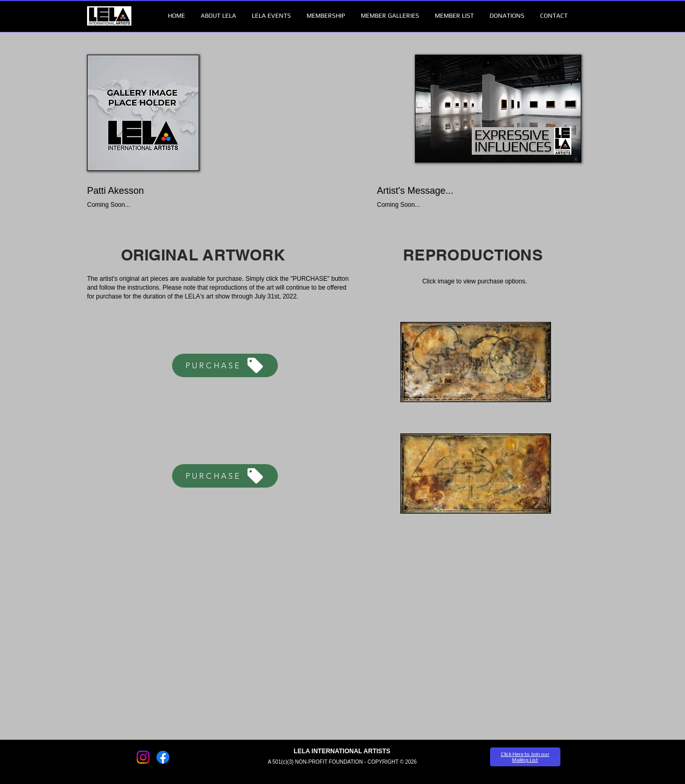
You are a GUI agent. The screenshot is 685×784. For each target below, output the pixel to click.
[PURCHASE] (225, 365)
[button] (218, 16)
